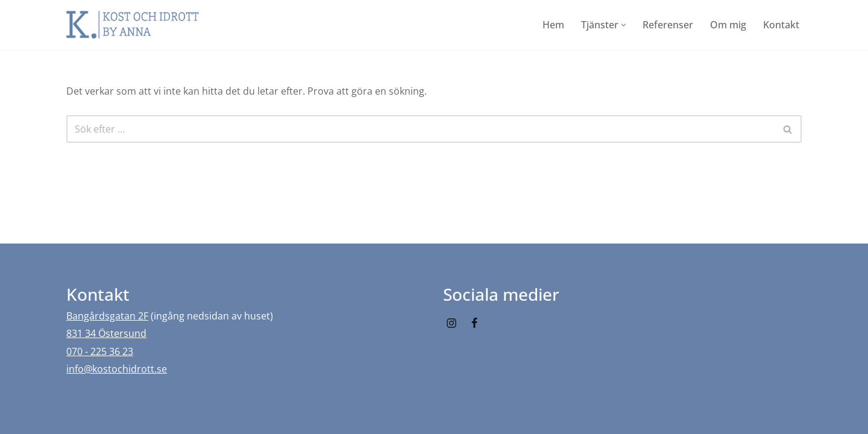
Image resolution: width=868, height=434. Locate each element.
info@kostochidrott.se (117, 369)
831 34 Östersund (106, 333)
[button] (624, 25)
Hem (553, 25)
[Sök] (420, 129)
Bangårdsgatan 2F (107, 316)
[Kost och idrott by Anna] (133, 25)
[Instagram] (451, 323)
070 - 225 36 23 (100, 351)
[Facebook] (474, 323)
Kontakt (781, 25)
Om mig (728, 25)
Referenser (668, 25)
